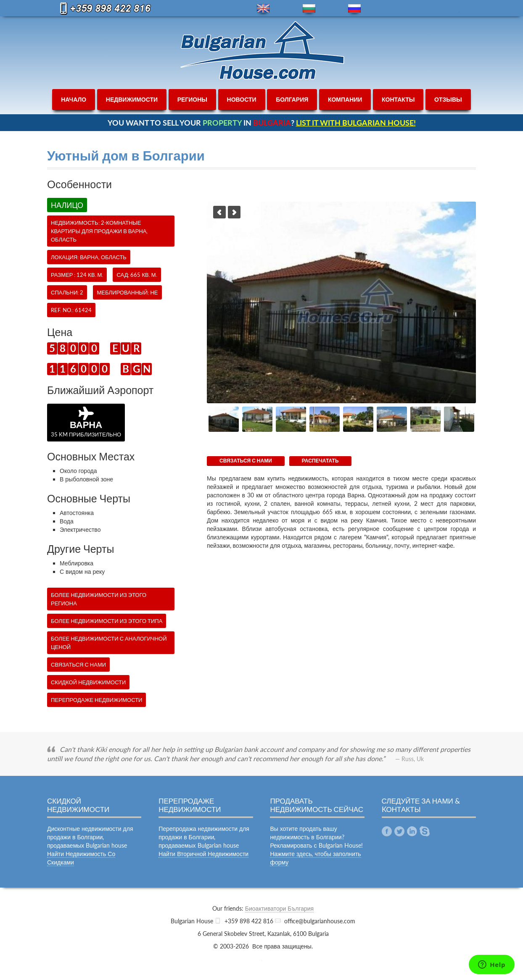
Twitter (399, 831)
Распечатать (320, 461)
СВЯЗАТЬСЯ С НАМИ (246, 461)
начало (74, 99)
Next (234, 212)
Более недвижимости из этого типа (107, 621)
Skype (425, 831)
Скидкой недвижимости (88, 682)
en (263, 9)
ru (354, 9)
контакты (398, 99)
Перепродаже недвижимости (96, 700)
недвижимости (132, 99)
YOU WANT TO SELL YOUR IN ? (262, 123)
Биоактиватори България (279, 908)
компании (345, 99)
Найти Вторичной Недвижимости (203, 854)
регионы (192, 99)
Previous (219, 212)
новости (242, 99)
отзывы (448, 99)
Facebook (387, 831)
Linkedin (412, 831)
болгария (292, 99)
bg (309, 9)
